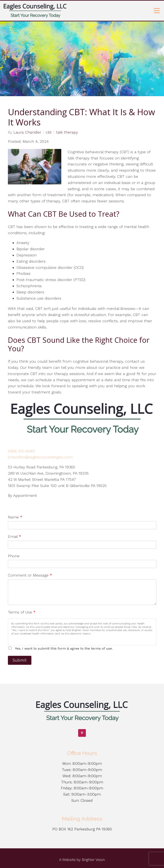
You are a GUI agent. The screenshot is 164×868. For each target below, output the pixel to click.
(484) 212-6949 (21, 451)
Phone (14, 556)
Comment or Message (30, 575)
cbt (49, 132)
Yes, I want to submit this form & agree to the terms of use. (64, 648)
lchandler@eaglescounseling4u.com (40, 457)
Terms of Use (22, 612)
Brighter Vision (93, 860)
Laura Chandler (27, 132)
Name (15, 517)
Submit (20, 660)
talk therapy (67, 132)
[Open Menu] (157, 11)
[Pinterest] (82, 733)
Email (15, 536)
